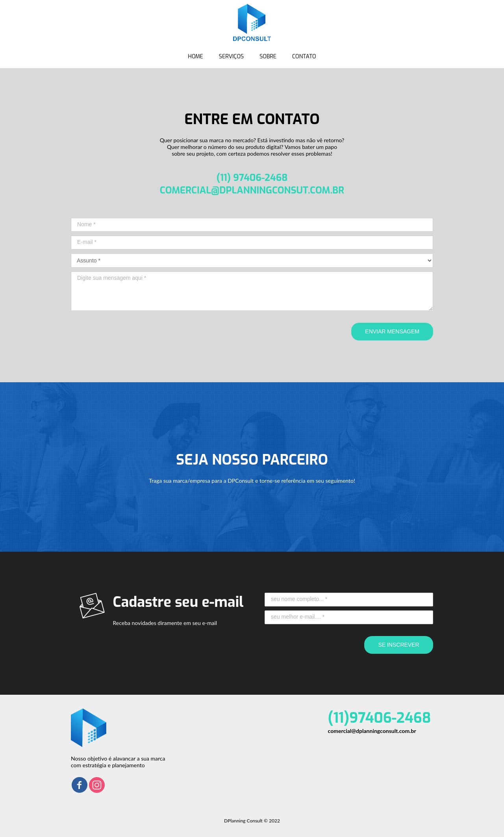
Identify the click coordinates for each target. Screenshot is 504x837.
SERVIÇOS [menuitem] (231, 57)
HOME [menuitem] (195, 57)
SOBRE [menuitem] (268, 57)
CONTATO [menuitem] (304, 57)
